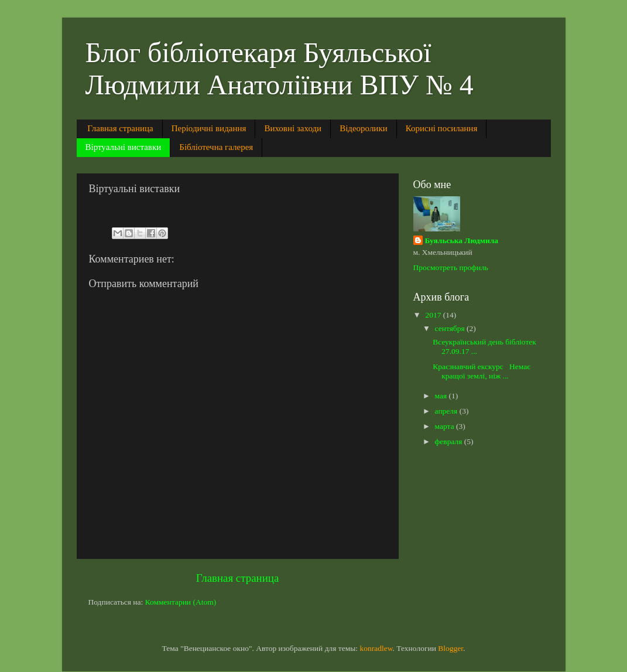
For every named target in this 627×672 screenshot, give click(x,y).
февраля (450, 441)
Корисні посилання (442, 128)
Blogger (450, 648)
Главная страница (120, 128)
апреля (447, 411)
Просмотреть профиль (451, 267)
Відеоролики (364, 128)
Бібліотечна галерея (216, 147)
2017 (434, 315)
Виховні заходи (293, 128)
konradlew (376, 648)
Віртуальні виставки (124, 147)
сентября (451, 328)
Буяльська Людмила (462, 241)
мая (442, 396)
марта (446, 426)
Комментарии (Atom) (181, 602)
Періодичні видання (209, 128)
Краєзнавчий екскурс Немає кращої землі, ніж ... (482, 371)
